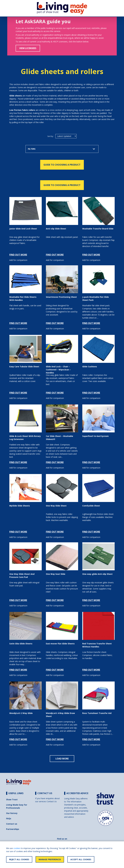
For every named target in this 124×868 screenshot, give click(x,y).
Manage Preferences (50, 859)
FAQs (9, 818)
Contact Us (52, 801)
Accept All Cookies (81, 859)
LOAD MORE (62, 759)
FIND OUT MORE (18, 255)
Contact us (12, 824)
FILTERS (62, 149)
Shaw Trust (12, 799)
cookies (17, 848)
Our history (12, 813)
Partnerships (13, 829)
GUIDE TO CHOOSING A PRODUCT (62, 165)
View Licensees (28, 48)
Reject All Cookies (19, 859)
